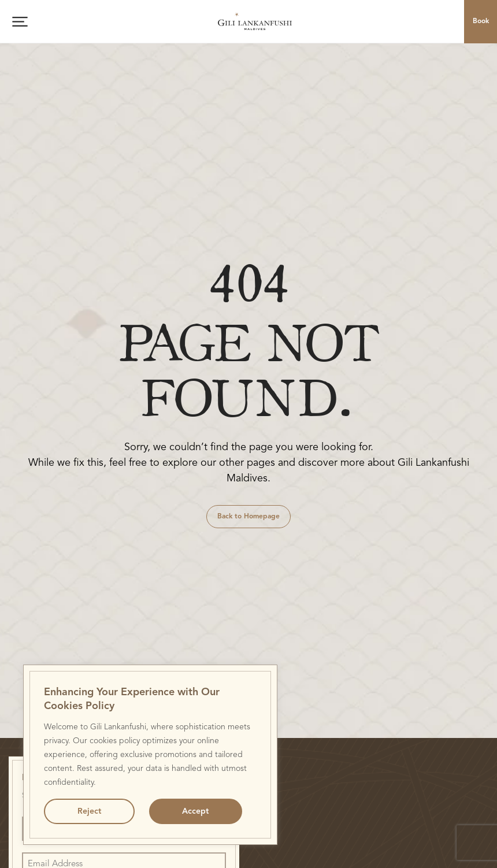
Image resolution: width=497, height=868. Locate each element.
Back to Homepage (248, 517)
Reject (89, 811)
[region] (150, 755)
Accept (195, 811)
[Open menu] (20, 22)
